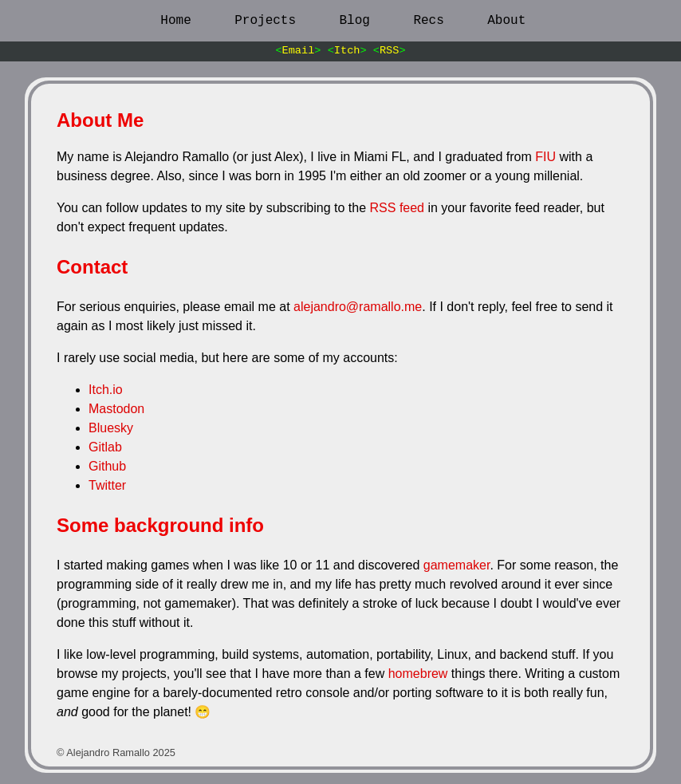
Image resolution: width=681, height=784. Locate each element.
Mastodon (116, 409)
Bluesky (111, 428)
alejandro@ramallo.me (358, 307)
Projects (265, 21)
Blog (355, 21)
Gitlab (105, 447)
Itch (347, 51)
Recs (428, 21)
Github (107, 466)
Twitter (107, 485)
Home (175, 21)
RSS (389, 51)
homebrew (418, 674)
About (506, 21)
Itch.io (106, 390)
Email (299, 51)
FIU (545, 157)
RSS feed (397, 208)
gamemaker (457, 565)
